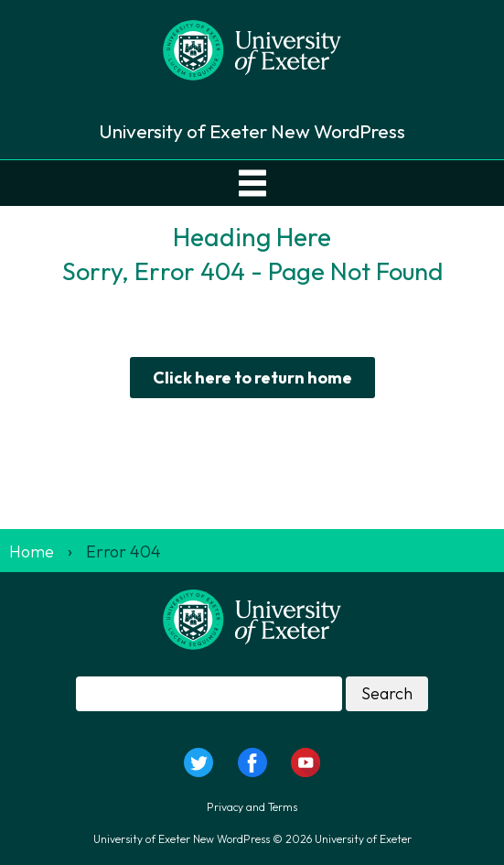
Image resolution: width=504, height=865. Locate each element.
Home (32, 551)
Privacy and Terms (252, 807)
